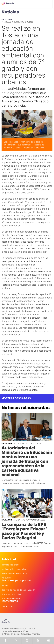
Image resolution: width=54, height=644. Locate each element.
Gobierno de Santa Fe (8, 4)
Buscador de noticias (11, 594)
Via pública (7, 578)
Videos (5, 586)
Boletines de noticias (11, 599)
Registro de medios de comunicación (18, 590)
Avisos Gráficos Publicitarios (14, 573)
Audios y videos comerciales (14, 569)
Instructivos (7, 606)
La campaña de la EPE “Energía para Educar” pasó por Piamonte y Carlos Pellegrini (24, 531)
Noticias (10, 12)
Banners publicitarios (11, 565)
